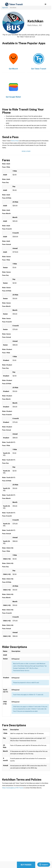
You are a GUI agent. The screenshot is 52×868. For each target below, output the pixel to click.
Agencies (5, 8)
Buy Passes (26, 865)
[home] (14, 4)
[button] (45, 4)
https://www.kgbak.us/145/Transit (13, 788)
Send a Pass (15, 141)
